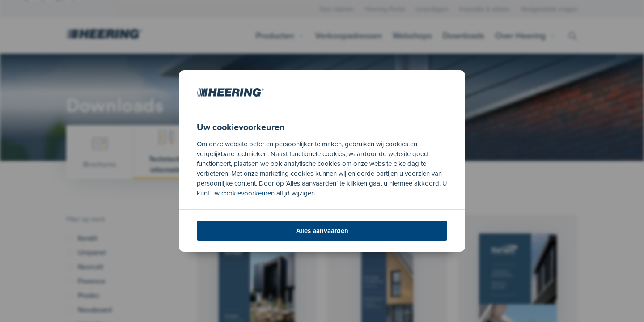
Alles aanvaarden (322, 231)
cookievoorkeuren (248, 193)
